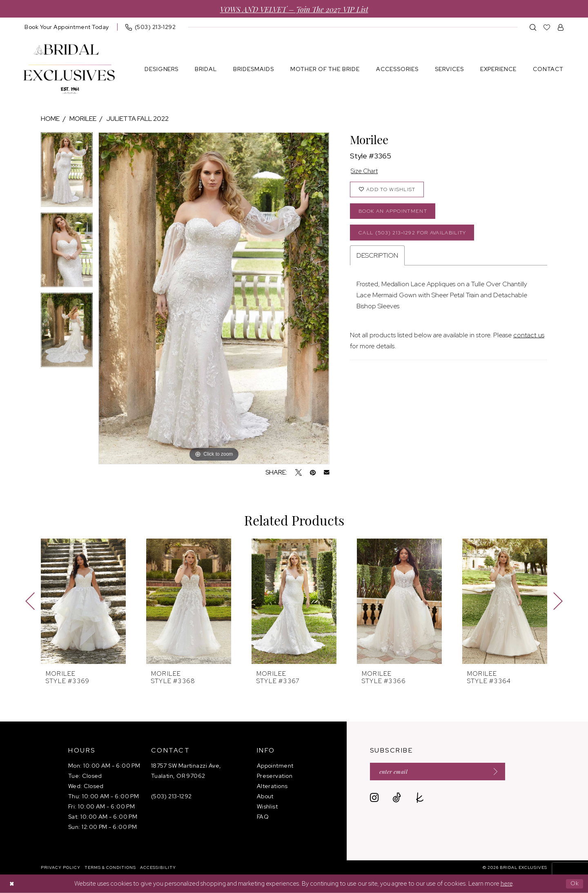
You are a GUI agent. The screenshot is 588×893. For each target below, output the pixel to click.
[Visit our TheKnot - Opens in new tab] (420, 798)
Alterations (272, 786)
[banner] (69, 69)
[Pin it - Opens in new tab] (313, 472)
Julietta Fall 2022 (137, 119)
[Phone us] (151, 27)
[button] (561, 27)
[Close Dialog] (12, 884)
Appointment (275, 766)
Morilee (83, 119)
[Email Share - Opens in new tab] (327, 472)
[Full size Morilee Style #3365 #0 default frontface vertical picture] (214, 298)
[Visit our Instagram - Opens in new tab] (374, 798)
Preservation (275, 776)
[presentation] (83, 601)
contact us (529, 339)
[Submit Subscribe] (500, 772)
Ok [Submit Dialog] (574, 884)
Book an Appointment (395, 213)
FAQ (263, 817)
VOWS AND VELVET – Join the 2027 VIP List (294, 9)
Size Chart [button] (366, 172)
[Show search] (533, 27)
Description (377, 259)
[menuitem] (67, 27)
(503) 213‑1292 (171, 796)
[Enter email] (441, 772)
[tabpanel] (67, 172)
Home (50, 119)
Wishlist (267, 806)
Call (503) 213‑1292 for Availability (417, 236)
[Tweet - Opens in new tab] (298, 472)
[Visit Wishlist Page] (547, 27)
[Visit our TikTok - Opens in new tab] (397, 798)
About (265, 796)
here (507, 884)
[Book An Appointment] (67, 27)
